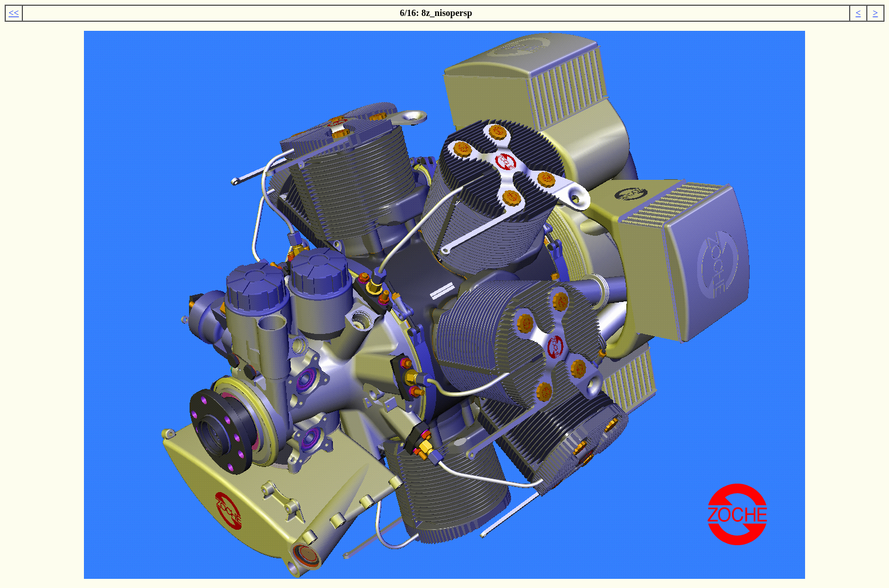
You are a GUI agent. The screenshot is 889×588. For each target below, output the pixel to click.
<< (14, 13)
